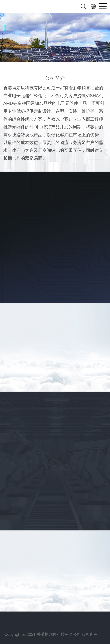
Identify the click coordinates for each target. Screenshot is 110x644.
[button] (3, 31)
